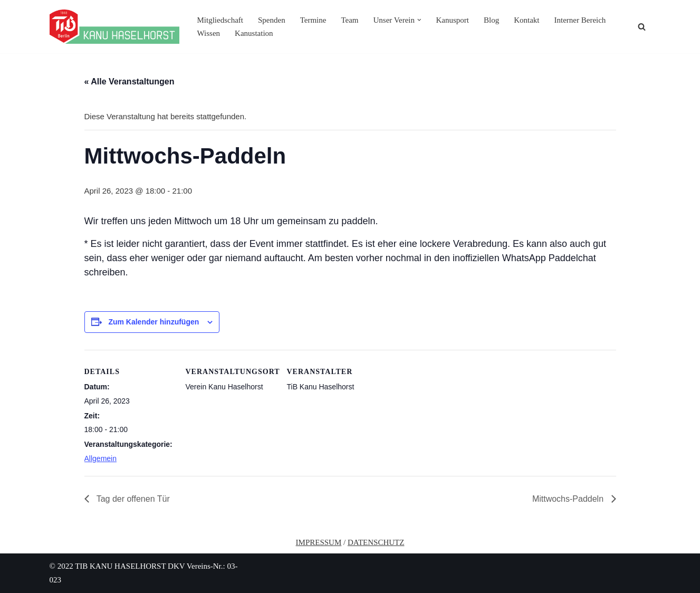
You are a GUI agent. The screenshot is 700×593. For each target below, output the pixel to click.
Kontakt (526, 20)
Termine (313, 20)
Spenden (272, 20)
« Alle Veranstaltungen (130, 82)
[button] (419, 20)
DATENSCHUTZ (376, 542)
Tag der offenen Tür (132, 499)
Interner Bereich (580, 20)
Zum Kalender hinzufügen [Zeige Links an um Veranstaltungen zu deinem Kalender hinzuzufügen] (154, 322)
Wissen (209, 33)
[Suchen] (642, 27)
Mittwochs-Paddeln (569, 499)
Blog (491, 20)
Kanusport (452, 20)
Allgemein (100, 458)
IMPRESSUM (319, 542)
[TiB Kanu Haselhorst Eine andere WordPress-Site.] (114, 27)
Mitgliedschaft (220, 20)
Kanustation (254, 33)
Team (349, 20)
